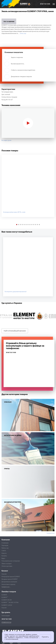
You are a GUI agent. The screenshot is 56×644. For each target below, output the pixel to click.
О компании (5, 543)
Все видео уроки (6, 140)
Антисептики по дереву (8, 584)
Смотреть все (51, 533)
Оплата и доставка (7, 566)
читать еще (23, 34)
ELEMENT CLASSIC (7, 605)
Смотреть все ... (6, 587)
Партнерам (5, 546)
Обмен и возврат (7, 564)
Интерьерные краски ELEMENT (11, 577)
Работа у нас (5, 548)
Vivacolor (4, 574)
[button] (17, 225)
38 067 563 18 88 (45, 4)
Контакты (4, 556)
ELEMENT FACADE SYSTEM (10, 603)
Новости (4, 553)
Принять (45, 637)
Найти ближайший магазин (15, 331)
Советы (4, 551)
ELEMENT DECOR (7, 600)
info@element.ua (6, 622)
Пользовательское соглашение (11, 561)
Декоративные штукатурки (9, 582)
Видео (3, 558)
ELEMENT (4, 595)
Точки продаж (6, 616)
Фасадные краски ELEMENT (10, 579)
